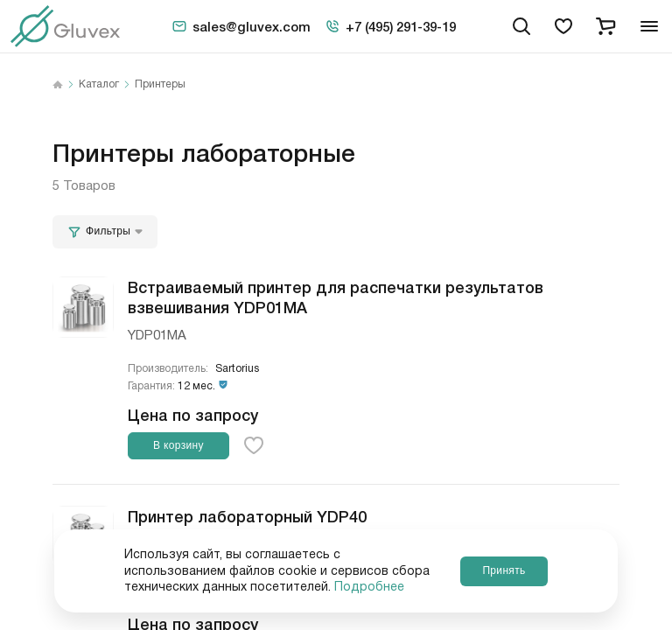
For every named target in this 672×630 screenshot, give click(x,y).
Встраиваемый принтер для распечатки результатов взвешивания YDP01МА (336, 296)
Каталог (99, 85)
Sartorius (237, 369)
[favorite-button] (254, 445)
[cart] (605, 26)
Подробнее (369, 587)
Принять (504, 570)
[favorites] (563, 26)
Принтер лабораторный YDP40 (247, 515)
